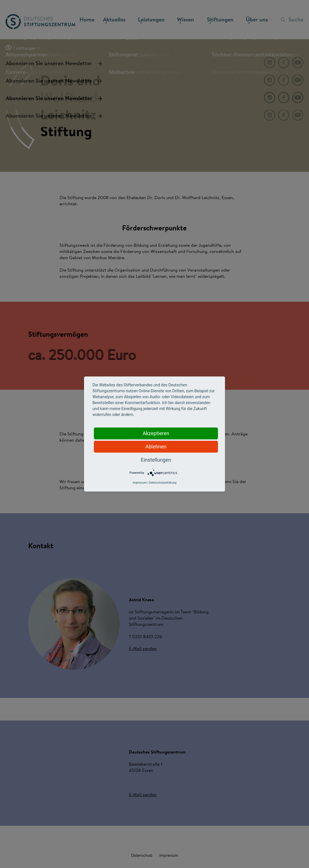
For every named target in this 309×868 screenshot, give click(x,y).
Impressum (140, 483)
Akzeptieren (156, 433)
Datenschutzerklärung (163, 483)
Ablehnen (156, 447)
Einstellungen (156, 460)
